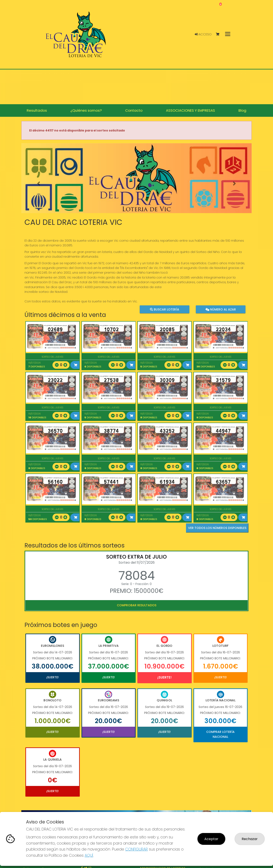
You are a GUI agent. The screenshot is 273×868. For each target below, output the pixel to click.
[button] (39, 184)
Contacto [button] (134, 110)
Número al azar (220, 309)
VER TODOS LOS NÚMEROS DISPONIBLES (217, 528)
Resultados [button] (37, 110)
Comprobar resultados (137, 605)
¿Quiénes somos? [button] (86, 110)
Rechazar (250, 839)
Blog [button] (242, 110)
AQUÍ (89, 855)
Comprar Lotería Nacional (220, 734)
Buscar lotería (165, 309)
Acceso (203, 34)
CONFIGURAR (136, 849)
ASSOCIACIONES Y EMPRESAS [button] (190, 110)
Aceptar (211, 839)
